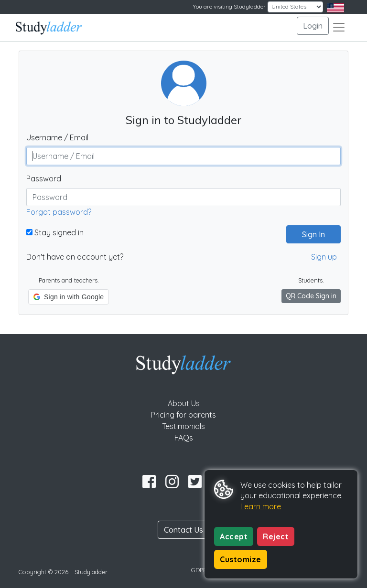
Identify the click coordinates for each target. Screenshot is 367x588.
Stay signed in (55, 232)
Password (44, 178)
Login (313, 26)
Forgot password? (59, 212)
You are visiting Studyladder (229, 6)
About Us (184, 403)
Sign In (310, 234)
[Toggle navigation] (339, 27)
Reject (276, 536)
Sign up (324, 257)
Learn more (261, 506)
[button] (69, 297)
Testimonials (183, 426)
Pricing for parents (183, 415)
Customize (241, 559)
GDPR (199, 570)
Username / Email (57, 137)
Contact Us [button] (183, 530)
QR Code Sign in (311, 296)
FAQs (184, 438)
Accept (234, 536)
